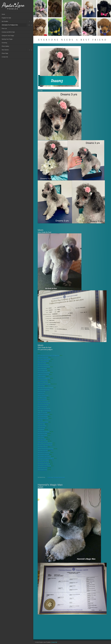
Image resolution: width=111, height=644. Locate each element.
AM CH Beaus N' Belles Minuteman (44, 359)
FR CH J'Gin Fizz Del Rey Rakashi (44, 367)
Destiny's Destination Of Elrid (43, 422)
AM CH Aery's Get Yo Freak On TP (44, 453)
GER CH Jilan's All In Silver (43, 380)
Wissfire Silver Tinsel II (42, 363)
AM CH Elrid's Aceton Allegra (43, 418)
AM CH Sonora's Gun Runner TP (43, 414)
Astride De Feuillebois (42, 376)
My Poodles (5, 21)
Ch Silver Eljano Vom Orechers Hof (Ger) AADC (56, 477)
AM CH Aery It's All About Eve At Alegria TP (46, 458)
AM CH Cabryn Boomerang (43, 416)
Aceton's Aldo (40, 420)
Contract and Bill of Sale (8, 32)
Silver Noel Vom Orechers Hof (43, 405)
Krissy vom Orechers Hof (42, 399)
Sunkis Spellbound (41, 430)
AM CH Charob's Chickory (42, 470)
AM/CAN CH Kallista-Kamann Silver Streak (46, 449)
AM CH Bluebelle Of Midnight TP (44, 464)
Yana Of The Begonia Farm (42, 371)
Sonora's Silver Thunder (42, 439)
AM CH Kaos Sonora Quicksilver (44, 432)
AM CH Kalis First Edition (42, 433)
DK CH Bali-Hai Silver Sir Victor (44, 390)
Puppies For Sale (6, 18)
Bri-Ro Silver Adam (41, 386)
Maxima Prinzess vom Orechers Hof (44, 384)
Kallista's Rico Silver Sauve (43, 468)
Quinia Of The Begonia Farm (43, 382)
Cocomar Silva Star (41, 393)
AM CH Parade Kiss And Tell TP (43, 454)
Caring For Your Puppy (8, 36)
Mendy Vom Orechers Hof (42, 407)
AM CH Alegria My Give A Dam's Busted (45, 443)
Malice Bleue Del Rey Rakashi (43, 365)
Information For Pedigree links (10, 25)
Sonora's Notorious (41, 437)
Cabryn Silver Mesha (41, 428)
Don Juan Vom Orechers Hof (43, 401)
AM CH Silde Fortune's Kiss (43, 451)
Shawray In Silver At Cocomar (43, 395)
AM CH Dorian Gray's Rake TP (43, 462)
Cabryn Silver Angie (41, 424)
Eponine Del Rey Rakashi (42, 369)
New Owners (5, 50)
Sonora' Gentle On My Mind (43, 441)
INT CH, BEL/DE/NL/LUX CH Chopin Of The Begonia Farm (49, 355)
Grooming (4, 43)
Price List (4, 28)
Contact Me (5, 57)
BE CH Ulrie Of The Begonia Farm (44, 378)
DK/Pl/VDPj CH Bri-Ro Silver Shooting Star (46, 388)
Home (3, 14)
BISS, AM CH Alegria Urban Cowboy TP (45, 445)
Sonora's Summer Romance (42, 435)
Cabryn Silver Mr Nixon (42, 426)
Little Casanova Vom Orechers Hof (44, 403)
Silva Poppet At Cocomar (42, 397)
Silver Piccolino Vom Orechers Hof (44, 409)
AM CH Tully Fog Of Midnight (43, 460)
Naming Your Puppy (7, 39)
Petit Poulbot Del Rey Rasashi (43, 357)
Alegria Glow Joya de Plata (42, 413)
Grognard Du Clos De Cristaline (43, 374)
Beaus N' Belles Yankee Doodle (43, 361)
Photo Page (5, 53)
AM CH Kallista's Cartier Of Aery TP (44, 456)
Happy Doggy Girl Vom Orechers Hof (44, 411)
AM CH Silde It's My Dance (43, 447)
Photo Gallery (5, 46)
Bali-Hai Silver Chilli (41, 392)
